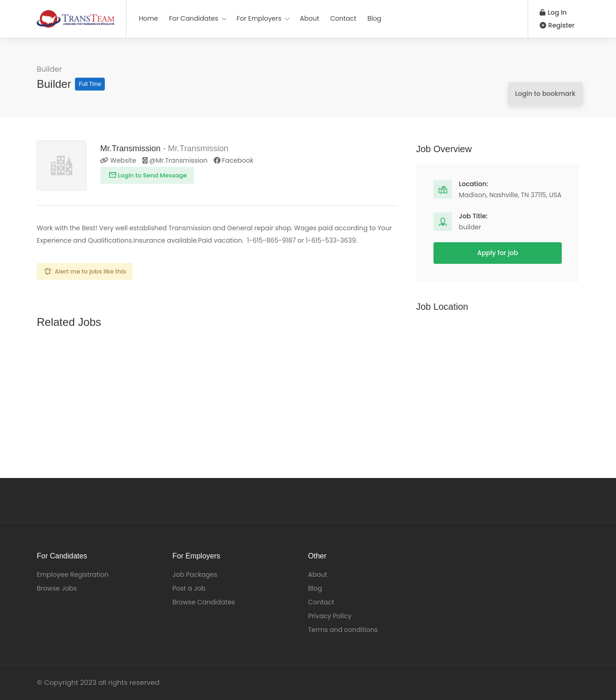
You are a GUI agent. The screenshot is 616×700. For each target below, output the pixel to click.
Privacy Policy (330, 616)
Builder (49, 69)
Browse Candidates (204, 602)
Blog (374, 18)
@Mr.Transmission (176, 160)
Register (557, 25)
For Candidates (194, 18)
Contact (343, 18)
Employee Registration (73, 575)
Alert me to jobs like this (90, 271)
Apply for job (498, 253)
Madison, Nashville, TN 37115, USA (510, 195)
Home (148, 18)
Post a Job (189, 588)
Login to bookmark (542, 78)
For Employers (259, 18)
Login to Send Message (152, 175)
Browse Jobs (57, 588)
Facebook (234, 160)
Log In (553, 12)
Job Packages (195, 575)
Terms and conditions (343, 630)
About (309, 18)
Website (118, 160)
